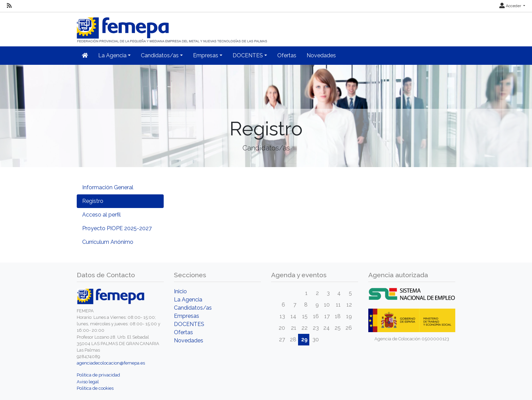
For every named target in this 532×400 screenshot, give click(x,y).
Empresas (187, 316)
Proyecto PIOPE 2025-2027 (117, 228)
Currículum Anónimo (108, 242)
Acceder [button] (511, 6)
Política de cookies (95, 388)
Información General (108, 187)
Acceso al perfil (101, 215)
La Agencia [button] (112, 55)
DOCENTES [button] (248, 55)
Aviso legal (88, 382)
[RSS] (9, 6)
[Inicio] (173, 27)
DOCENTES (189, 324)
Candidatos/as (193, 308)
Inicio (180, 291)
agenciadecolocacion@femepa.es (111, 363)
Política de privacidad (98, 375)
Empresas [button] (206, 55)
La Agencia (188, 300)
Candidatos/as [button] (160, 55)
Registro (93, 201)
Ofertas (287, 55)
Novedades (321, 55)
